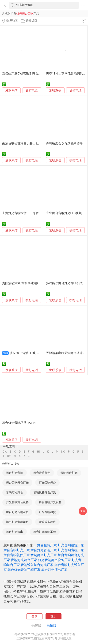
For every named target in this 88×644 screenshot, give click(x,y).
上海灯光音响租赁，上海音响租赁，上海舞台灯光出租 (39, 213)
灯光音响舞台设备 (17, 502)
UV (9, 456)
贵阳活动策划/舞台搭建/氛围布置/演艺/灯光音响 (35, 283)
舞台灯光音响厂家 (44, 550)
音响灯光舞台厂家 (24, 560)
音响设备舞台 (47, 522)
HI (38, 452)
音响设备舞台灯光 (45, 492)
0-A (5, 452)
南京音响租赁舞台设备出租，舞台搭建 (28, 143)
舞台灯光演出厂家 (54, 570)
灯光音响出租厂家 (71, 550)
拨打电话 (32, 91)
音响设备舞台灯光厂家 (37, 565)
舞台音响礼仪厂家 (17, 555)
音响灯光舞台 (15, 492)
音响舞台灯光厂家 (44, 555)
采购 (83, 511)
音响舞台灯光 (69, 473)
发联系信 (11, 91)
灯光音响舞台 (47, 483)
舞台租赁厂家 (47, 545)
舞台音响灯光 (42, 473)
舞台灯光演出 (15, 532)
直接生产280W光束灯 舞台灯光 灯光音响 (30, 73)
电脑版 (52, 626)
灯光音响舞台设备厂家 (54, 560)
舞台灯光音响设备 (17, 512)
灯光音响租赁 (47, 512)
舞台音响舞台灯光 (17, 483)
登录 (34, 616)
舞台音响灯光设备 (50, 502)
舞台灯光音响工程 (45, 532)
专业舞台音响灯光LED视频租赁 (67, 213)
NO (63, 452)
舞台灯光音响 (15, 473)
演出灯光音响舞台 (17, 522)
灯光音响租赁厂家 (71, 545)
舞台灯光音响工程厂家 (24, 570)
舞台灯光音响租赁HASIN (19, 423)
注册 (54, 616)
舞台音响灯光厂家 (17, 550)
